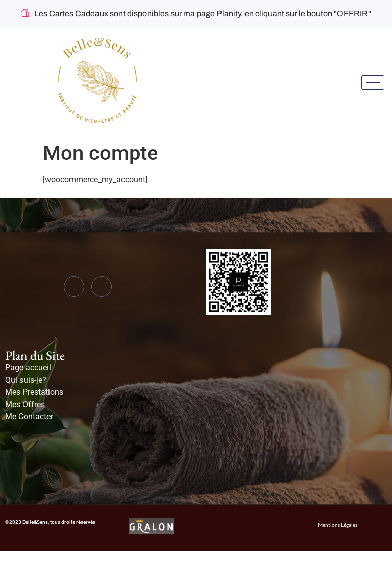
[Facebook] (74, 287)
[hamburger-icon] (373, 83)
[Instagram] (102, 287)
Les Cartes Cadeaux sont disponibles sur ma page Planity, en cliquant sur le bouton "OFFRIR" (196, 14)
